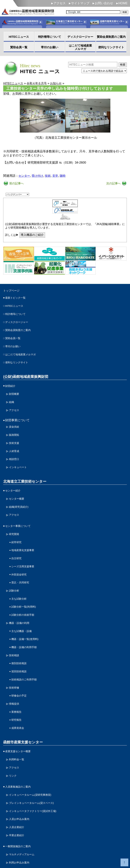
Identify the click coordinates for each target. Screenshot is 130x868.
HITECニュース (16, 307)
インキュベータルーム (34, 760)
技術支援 (15, 435)
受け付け (38, 176)
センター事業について (20, 512)
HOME (123, 3)
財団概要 (15, 389)
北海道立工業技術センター (24, 471)
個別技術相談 (20, 638)
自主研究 (17, 542)
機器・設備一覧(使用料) (28, 616)
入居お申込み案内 (21, 783)
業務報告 (17, 683)
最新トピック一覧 (17, 299)
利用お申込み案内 (21, 823)
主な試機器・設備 (24, 609)
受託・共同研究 (22, 564)
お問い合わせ (104, 3)
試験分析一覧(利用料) (26, 586)
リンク (14, 742)
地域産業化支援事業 (25, 534)
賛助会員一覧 (14, 337)
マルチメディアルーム (24, 815)
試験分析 (15, 572)
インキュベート (20, 457)
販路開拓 (15, 427)
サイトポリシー (15, 847)
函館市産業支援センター (22, 711)
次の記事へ (113, 184)
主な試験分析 (20, 579)
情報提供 (15, 675)
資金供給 (15, 420)
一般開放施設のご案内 (20, 808)
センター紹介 (14, 480)
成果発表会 (19, 698)
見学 (57, 176)
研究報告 (17, 690)
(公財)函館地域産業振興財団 (25, 373)
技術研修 (15, 660)
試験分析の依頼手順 (25, 594)
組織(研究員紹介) (21, 494)
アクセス (60, 3)
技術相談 (15, 631)
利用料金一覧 (18, 728)
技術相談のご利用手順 (27, 653)
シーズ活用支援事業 (25, 549)
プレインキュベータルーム (36, 768)
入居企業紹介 (18, 790)
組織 (12, 397)
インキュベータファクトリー (37, 775)
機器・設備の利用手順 (27, 624)
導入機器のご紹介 (33, 235)
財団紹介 (11, 382)
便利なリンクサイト (19, 359)
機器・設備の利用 (21, 601)
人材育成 (15, 442)
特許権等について (17, 315)
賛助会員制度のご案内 (20, 329)
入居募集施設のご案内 (20, 753)
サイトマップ (80, 3)
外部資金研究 (20, 557)
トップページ (13, 291)
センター (25, 176)
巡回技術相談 (20, 646)
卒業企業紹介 (18, 797)
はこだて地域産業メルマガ (24, 352)
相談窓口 (15, 450)
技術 (49, 176)
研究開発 (15, 520)
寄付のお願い (14, 344)
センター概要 (18, 487)
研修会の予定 (20, 668)
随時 (65, 176)
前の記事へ (17, 184)
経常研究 (17, 527)
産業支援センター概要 (20, 720)
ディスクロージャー (19, 322)
